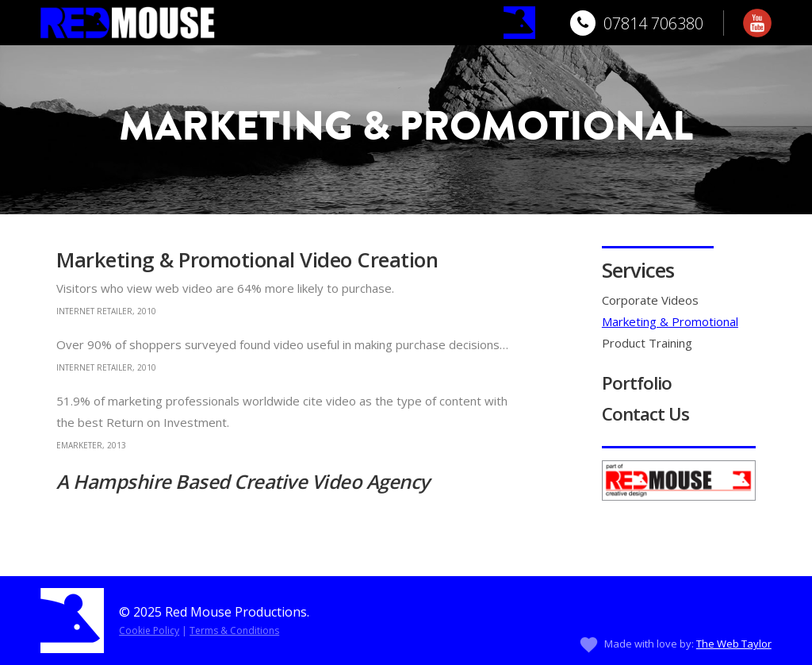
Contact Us (645, 414)
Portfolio (637, 383)
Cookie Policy (149, 630)
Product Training (647, 343)
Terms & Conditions (234, 630)
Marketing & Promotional (670, 321)
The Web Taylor (734, 644)
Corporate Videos (650, 300)
